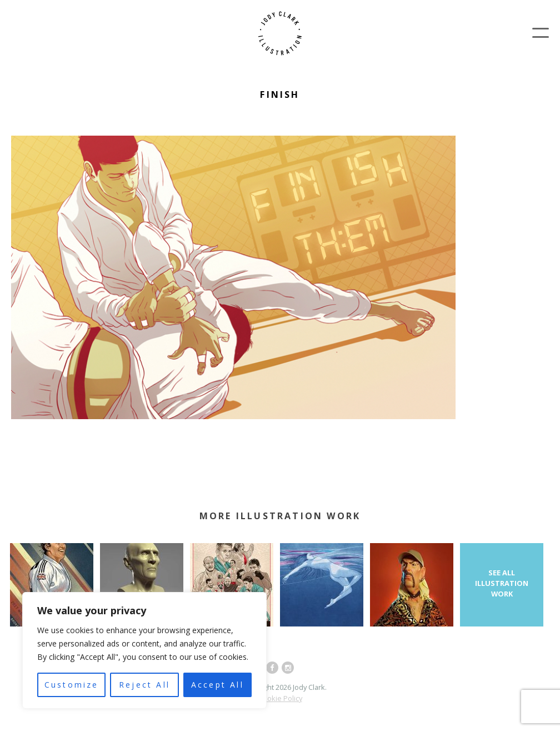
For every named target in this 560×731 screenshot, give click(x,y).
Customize (72, 685)
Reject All (144, 685)
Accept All (217, 685)
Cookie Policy (280, 698)
